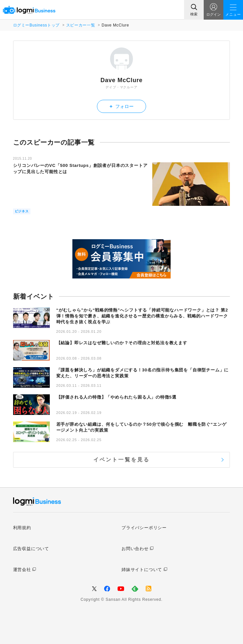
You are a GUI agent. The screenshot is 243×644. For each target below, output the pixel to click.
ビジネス (22, 211)
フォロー (122, 106)
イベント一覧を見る (122, 460)
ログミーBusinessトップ (36, 25)
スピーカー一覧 (81, 25)
